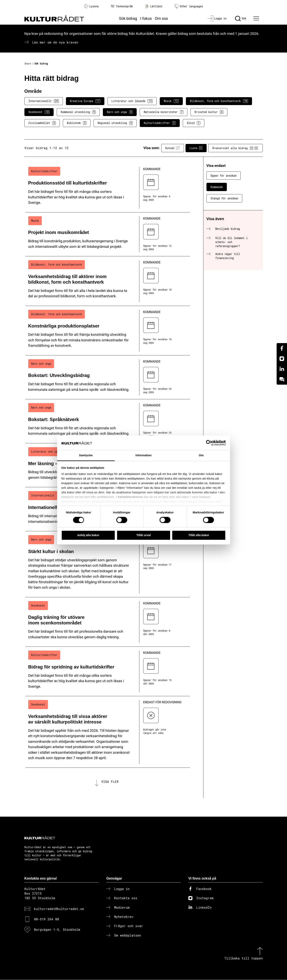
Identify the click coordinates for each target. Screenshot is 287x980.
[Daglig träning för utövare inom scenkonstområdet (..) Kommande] (108, 622)
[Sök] (241, 18)
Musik (171, 101)
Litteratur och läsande (132, 101)
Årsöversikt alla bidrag (235, 148)
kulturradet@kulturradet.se (59, 909)
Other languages (189, 6)
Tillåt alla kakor (199, 535)
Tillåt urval (143, 535)
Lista (196, 148)
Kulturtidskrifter (160, 123)
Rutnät (173, 148)
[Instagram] (282, 359)
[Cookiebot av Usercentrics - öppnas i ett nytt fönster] (209, 443)
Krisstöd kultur (209, 112)
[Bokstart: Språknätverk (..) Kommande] (108, 421)
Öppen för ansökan (224, 176)
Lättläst (154, 6)
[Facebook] (282, 348)
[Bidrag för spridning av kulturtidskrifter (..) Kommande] (108, 671)
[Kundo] (282, 379)
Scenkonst (39, 112)
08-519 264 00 (47, 919)
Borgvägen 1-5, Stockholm (57, 930)
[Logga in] (217, 18)
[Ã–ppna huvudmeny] (257, 18)
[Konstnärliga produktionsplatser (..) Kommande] (108, 331)
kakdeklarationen (130, 497)
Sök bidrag (128, 18)
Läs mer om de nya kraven (55, 42)
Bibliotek (77, 123)
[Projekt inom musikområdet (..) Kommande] (108, 234)
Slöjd (194, 123)
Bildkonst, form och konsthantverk (219, 101)
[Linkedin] (282, 369)
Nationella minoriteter (164, 112)
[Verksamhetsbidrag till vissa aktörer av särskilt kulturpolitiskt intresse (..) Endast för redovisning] (108, 732)
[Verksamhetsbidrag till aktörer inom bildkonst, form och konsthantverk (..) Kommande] (108, 281)
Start (28, 63)
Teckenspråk (122, 6)
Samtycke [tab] (86, 455)
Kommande (217, 187)
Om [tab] (201, 455)
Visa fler (110, 782)
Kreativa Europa (85, 101)
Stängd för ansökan (224, 198)
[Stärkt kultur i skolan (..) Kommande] (108, 564)
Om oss (161, 18)
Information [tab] (144, 455)
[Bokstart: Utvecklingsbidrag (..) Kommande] (108, 377)
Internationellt (44, 101)
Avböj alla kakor (88, 535)
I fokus (146, 18)
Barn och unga (120, 112)
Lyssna (92, 6)
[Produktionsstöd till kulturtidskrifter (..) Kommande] (108, 188)
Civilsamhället (42, 123)
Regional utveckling (115, 123)
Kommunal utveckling (78, 112)
